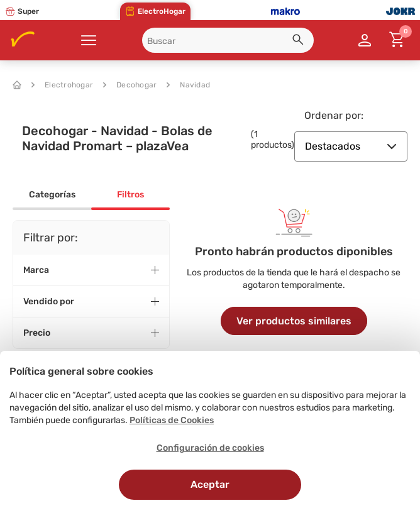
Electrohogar (62, 85)
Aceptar (210, 484)
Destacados (351, 146)
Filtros (130, 195)
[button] (300, 41)
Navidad (188, 85)
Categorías (52, 195)
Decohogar (130, 85)
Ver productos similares (294, 321)
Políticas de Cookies (172, 420)
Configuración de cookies (210, 448)
